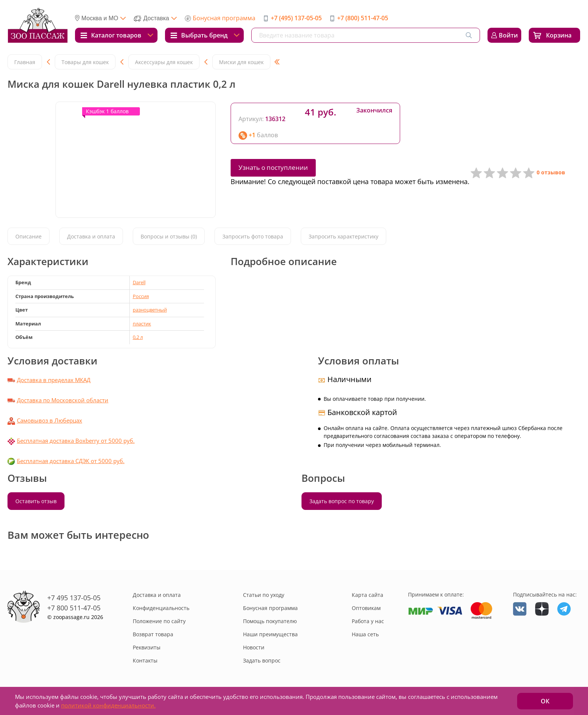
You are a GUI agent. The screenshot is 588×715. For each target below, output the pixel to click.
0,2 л (138, 337)
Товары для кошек (85, 62)
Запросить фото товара (253, 236)
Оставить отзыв (36, 501)
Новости (254, 647)
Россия (141, 296)
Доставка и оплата (91, 236)
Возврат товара (153, 634)
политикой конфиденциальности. (108, 705)
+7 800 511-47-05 (74, 608)
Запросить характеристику (343, 236)
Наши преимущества (270, 634)
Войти (508, 35)
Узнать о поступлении (273, 167)
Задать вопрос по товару (342, 501)
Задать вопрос (262, 660)
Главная (25, 62)
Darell (139, 282)
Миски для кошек (241, 62)
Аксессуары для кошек (164, 62)
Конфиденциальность (161, 608)
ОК (545, 701)
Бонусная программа (224, 18)
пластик (142, 324)
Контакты (145, 660)
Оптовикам (366, 608)
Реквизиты (147, 647)
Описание (28, 236)
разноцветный (150, 310)
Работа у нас (368, 621)
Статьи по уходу (264, 595)
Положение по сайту (159, 621)
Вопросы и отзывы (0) (169, 236)
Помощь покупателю (270, 621)
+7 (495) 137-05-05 (296, 18)
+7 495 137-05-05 (74, 598)
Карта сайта (367, 595)
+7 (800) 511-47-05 (363, 18)
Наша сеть (365, 634)
